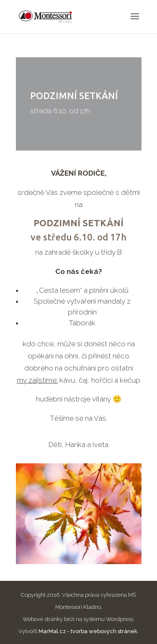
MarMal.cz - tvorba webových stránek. (89, 631)
